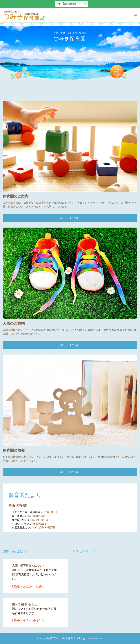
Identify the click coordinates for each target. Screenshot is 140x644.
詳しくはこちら (70, 218)
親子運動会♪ (19, 516)
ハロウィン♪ (19, 524)
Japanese (67, 4)
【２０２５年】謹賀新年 (26, 512)
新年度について (21, 520)
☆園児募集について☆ (25, 528)
